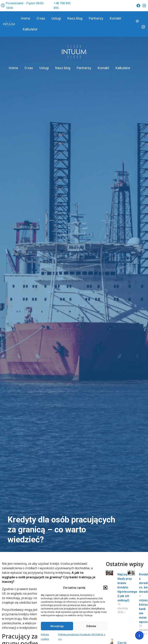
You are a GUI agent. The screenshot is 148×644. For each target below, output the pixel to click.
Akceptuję (57, 626)
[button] (105, 588)
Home (26, 18)
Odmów (91, 626)
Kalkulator (30, 29)
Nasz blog (75, 18)
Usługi (56, 18)
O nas (41, 18)
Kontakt (115, 18)
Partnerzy (96, 18)
